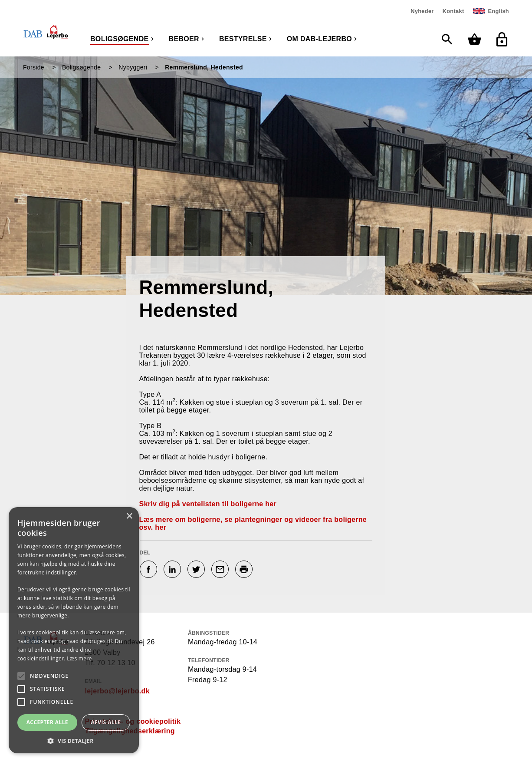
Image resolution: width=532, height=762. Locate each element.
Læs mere (79, 658)
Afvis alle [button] (106, 722)
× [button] (129, 516)
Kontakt (453, 11)
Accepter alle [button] (47, 722)
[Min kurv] (477, 39)
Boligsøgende (120, 39)
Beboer (184, 39)
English (499, 11)
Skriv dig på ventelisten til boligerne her (208, 504)
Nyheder (422, 11)
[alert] (74, 630)
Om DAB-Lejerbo (319, 39)
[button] (74, 741)
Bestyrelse (243, 39)
